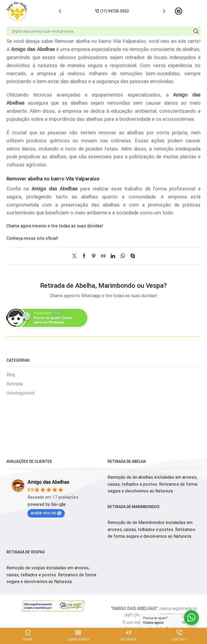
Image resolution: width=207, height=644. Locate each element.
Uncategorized (20, 393)
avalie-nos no (46, 513)
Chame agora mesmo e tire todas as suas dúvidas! (55, 226)
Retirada (15, 384)
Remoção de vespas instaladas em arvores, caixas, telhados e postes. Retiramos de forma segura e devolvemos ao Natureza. (51, 575)
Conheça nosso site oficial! (32, 238)
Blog (11, 375)
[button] (60, 11)
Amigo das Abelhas (48, 482)
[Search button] (196, 31)
